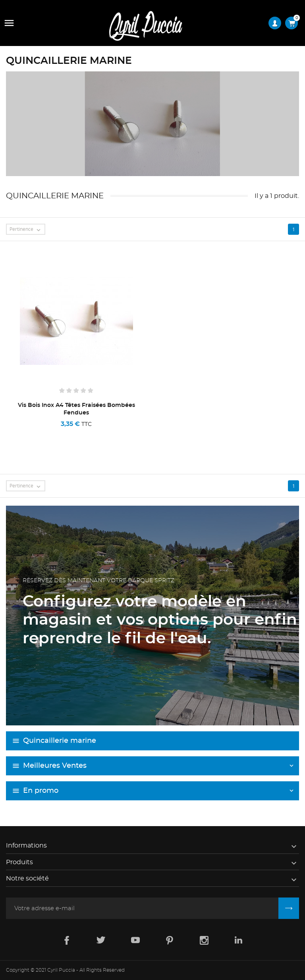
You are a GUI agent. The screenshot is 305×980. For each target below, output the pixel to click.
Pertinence (27, 230)
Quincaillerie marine (60, 741)
